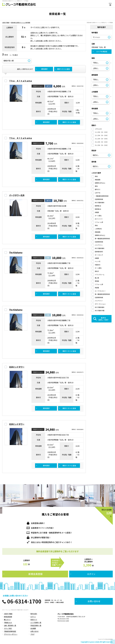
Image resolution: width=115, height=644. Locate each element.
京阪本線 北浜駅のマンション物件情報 (20, 23)
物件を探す (34, 614)
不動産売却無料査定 (10, 631)
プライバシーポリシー (11, 634)
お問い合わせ (34, 631)
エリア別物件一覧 (36, 623)
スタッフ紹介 (8, 628)
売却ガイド (34, 620)
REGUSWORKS (109, 639)
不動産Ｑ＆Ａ (8, 623)
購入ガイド (7, 620)
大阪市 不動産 (6, 23)
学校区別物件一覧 (36, 625)
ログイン (33, 617)
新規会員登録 (8, 617)
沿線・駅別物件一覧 (10, 625)
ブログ (32, 634)
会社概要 (33, 628)
